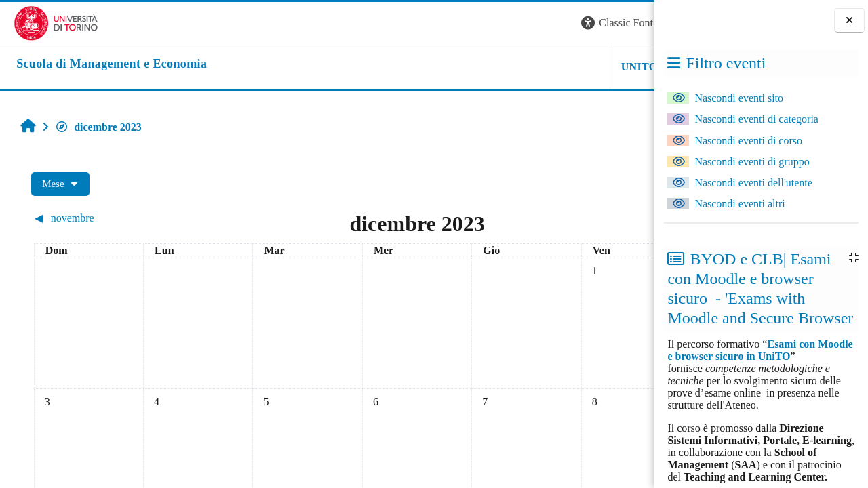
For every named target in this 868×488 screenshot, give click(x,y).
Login (631, 23)
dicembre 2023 (92, 127)
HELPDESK (569, 67)
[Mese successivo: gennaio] (566, 218)
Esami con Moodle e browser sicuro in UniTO (760, 350)
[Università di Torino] (42, 22)
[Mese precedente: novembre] (102, 218)
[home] (98, 64)
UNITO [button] (487, 67)
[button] (471, 23)
